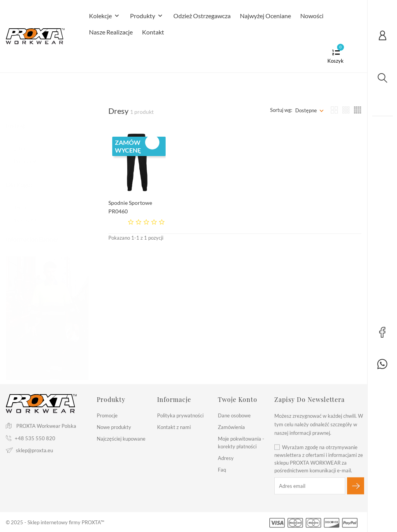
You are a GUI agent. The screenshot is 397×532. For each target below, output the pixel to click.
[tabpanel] (47, 311)
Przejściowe (30, 153)
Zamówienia (231, 427)
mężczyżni (29, 212)
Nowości (312, 16)
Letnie (24, 141)
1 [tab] (84, 302)
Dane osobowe (234, 415)
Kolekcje (105, 16)
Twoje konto (238, 399)
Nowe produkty (114, 427)
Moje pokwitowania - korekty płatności (241, 443)
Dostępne (306, 110)
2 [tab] (84, 316)
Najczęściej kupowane (121, 439)
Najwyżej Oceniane (265, 16)
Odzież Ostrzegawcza (202, 16)
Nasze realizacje (111, 32)
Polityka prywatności (180, 415)
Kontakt (153, 32)
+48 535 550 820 (35, 438)
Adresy (226, 458)
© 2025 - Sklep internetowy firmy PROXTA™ (55, 522)
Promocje (107, 415)
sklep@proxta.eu (34, 450)
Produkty (147, 16)
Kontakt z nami (174, 427)
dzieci (23, 200)
